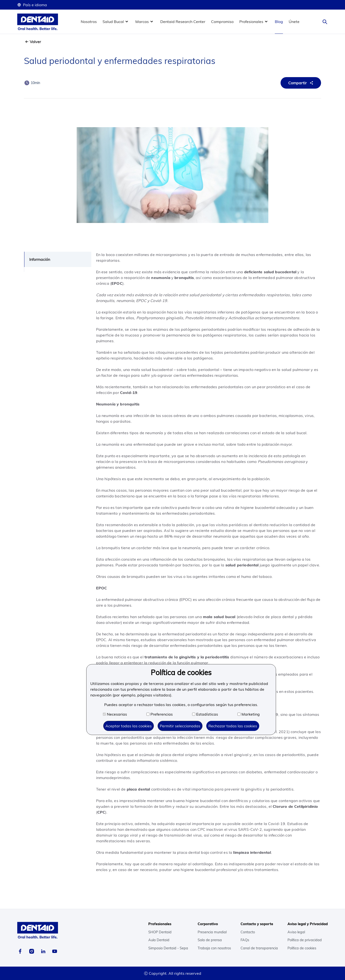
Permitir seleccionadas (180, 726)
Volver (35, 42)
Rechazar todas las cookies (233, 726)
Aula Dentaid (159, 940)
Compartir (301, 83)
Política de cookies (302, 948)
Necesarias (115, 714)
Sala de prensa (210, 940)
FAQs (245, 940)
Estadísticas (205, 714)
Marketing (249, 714)
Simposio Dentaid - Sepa (168, 948)
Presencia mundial (212, 932)
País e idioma (32, 5)
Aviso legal (296, 932)
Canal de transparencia (259, 948)
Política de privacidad (305, 940)
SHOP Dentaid (160, 932)
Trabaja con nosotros (214, 948)
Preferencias (160, 714)
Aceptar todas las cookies (129, 726)
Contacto (248, 932)
